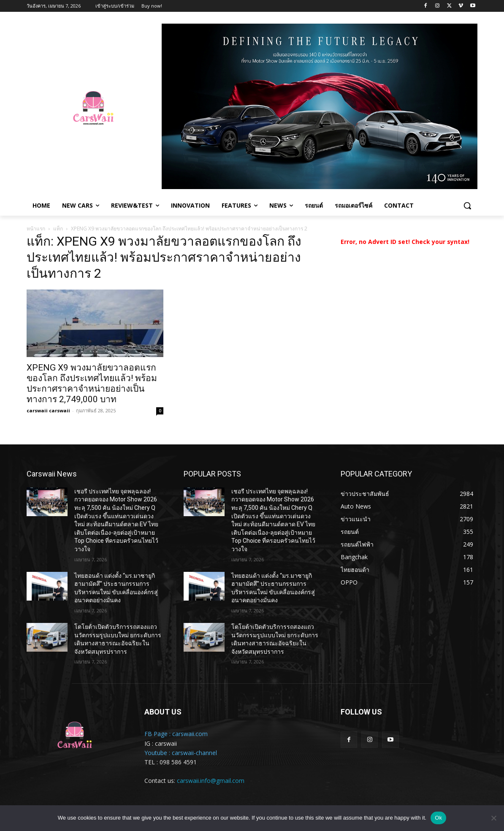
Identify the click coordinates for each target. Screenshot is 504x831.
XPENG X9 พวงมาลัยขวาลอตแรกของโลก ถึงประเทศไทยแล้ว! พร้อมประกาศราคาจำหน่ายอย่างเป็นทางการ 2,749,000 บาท (92, 383)
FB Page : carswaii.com (176, 734)
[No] (493, 818)
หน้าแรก (36, 229)
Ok (438, 818)
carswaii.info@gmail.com (211, 781)
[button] (467, 206)
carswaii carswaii (48, 410)
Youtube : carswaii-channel (181, 753)
